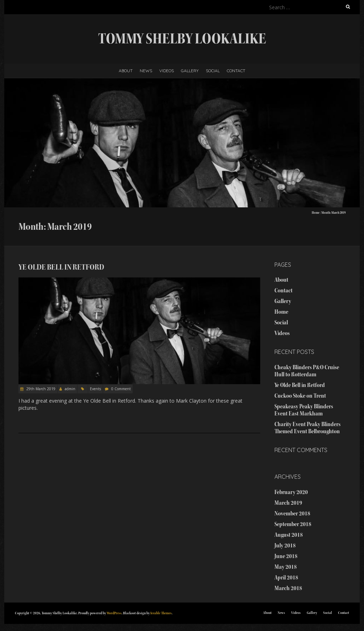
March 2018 (288, 588)
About (126, 71)
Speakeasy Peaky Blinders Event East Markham (304, 410)
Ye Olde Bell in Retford (61, 267)
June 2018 (286, 556)
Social (213, 71)
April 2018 (286, 577)
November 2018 (292, 513)
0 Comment (121, 389)
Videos (167, 71)
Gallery (190, 71)
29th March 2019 (40, 389)
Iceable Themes (161, 613)
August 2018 (289, 535)
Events (95, 389)
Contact (236, 71)
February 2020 (291, 492)
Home (316, 213)
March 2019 (288, 503)
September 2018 (293, 524)
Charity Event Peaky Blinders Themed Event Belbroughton (307, 428)
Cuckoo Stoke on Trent (300, 396)
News (146, 71)
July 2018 (285, 545)
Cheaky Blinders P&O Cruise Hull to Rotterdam (307, 371)
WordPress (114, 613)
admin (70, 389)
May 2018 (286, 567)
